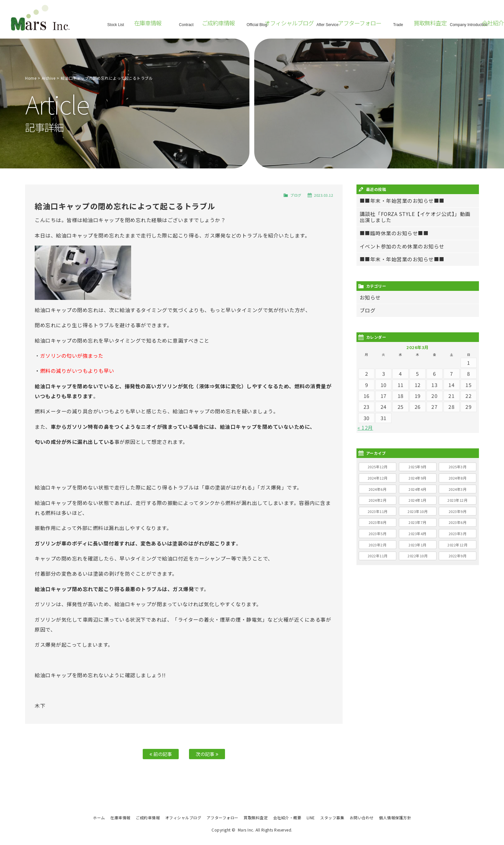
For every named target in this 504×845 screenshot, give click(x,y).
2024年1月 (418, 500)
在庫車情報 (120, 818)
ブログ (296, 195)
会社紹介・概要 (287, 818)
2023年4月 (418, 534)
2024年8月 (458, 478)
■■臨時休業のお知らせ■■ (394, 233)
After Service (328, 24)
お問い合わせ (362, 818)
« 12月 (365, 428)
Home (31, 78)
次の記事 (207, 754)
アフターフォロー (223, 818)
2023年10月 (418, 511)
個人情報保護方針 (395, 818)
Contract (186, 24)
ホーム (99, 818)
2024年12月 (378, 478)
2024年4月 (418, 489)
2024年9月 (418, 478)
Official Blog (257, 24)
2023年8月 (378, 522)
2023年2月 (378, 545)
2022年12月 (457, 545)
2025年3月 (458, 467)
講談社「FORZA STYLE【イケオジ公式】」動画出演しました (415, 217)
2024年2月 (378, 500)
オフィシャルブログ (183, 818)
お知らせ (370, 297)
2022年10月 (418, 556)
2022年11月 (378, 556)
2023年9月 (458, 511)
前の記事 (161, 754)
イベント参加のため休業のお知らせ (402, 246)
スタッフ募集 (332, 818)
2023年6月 (458, 522)
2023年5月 (378, 534)
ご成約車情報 (148, 818)
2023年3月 (458, 534)
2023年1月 (418, 545)
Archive (49, 78)
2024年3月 (458, 489)
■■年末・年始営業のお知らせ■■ (402, 201)
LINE (311, 818)
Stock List (116, 24)
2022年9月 (458, 556)
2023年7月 (418, 522)
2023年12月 (457, 500)
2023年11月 (378, 511)
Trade (398, 24)
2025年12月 (378, 467)
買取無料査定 (256, 818)
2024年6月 (378, 489)
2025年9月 (418, 467)
